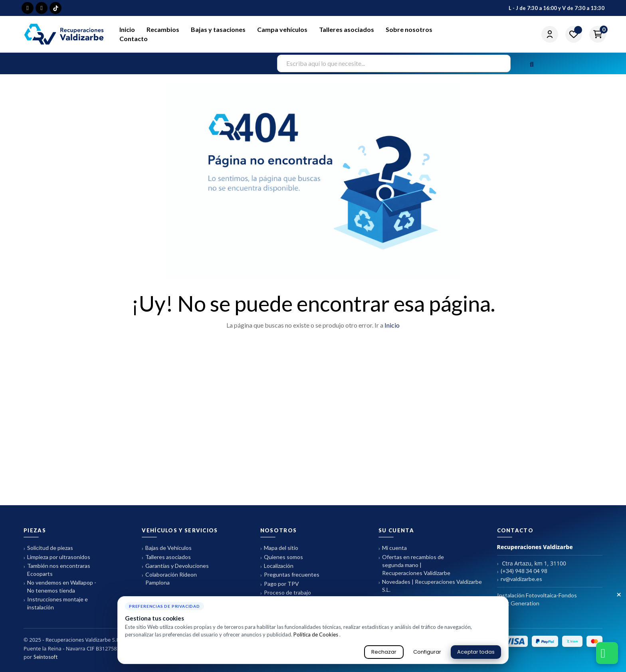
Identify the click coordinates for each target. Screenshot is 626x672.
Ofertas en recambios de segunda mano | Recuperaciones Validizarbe (414, 565)
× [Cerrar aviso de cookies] (619, 595)
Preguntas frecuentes (290, 575)
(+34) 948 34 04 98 (522, 571)
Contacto (134, 39)
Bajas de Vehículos (167, 548)
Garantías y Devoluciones (175, 566)
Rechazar (384, 652)
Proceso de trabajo (286, 593)
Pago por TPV (280, 584)
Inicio (127, 29)
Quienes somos (282, 557)
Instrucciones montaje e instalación (56, 603)
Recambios (163, 29)
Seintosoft (46, 657)
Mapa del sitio (279, 548)
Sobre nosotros (409, 29)
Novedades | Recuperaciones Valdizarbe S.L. (430, 586)
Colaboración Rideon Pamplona (169, 578)
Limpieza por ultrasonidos (57, 557)
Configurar (427, 652)
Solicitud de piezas (48, 548)
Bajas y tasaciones (218, 29)
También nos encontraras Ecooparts (57, 570)
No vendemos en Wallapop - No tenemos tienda (60, 586)
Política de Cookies (316, 634)
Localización (277, 566)
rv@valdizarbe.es (520, 579)
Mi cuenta (393, 548)
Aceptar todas (476, 652)
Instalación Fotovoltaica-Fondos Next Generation (537, 599)
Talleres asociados (347, 29)
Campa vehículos (282, 29)
